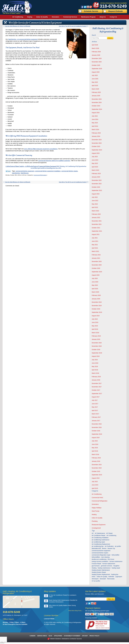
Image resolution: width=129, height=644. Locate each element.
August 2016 (96, 438)
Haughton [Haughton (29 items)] (116, 566)
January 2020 (96, 299)
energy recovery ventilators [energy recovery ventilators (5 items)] (100, 561)
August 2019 (96, 316)
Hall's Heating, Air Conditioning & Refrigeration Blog (108, 30)
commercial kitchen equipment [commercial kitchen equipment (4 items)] (101, 551)
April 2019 (95, 329)
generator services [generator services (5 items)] (106, 566)
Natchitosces (25, 173)
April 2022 (95, 207)
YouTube (88, 7)
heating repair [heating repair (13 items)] (116, 568)
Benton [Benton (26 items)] (104, 548)
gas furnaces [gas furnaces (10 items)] (96, 566)
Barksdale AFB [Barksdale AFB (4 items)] (96, 548)
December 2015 (97, 465)
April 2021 (95, 248)
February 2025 (96, 92)
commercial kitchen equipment (25, 171)
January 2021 (96, 258)
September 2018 (97, 353)
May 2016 (95, 448)
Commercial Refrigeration (40, 175)
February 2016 (96, 458)
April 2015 (95, 488)
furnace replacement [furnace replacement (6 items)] (109, 564)
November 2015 (97, 468)
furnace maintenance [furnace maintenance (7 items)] (116, 561)
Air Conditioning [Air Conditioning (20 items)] (111, 535)
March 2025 (95, 89)
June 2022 (95, 201)
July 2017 (95, 400)
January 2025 (96, 96)
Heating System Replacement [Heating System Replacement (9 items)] (101, 574)
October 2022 (96, 187)
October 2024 (96, 106)
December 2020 (97, 261)
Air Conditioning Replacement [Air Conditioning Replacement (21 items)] (101, 544)
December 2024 (97, 99)
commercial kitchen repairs (70, 171)
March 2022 (95, 211)
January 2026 (96, 55)
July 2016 (95, 441)
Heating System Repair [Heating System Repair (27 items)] (99, 572)
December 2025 (97, 58)
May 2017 (95, 407)
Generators (95, 504)
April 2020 (95, 289)
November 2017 (97, 387)
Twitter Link (8, 171)
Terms (5, 642)
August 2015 (96, 478)
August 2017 (96, 397)
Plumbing (95, 521)
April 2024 (95, 126)
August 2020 (96, 275)
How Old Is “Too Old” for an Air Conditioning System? (73, 26)
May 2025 (95, 82)
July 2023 (95, 157)
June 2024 (95, 119)
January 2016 (96, 461)
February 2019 (96, 336)
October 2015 (96, 471)
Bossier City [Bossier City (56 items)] (111, 548)
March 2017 (95, 414)
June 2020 (95, 282)
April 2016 (95, 451)
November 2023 (97, 143)
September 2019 (97, 312)
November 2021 (97, 224)
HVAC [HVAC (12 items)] (94, 577)
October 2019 (96, 309)
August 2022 (96, 194)
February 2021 (96, 255)
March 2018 (95, 373)
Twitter (85, 7)
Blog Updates (50, 591)
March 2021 (95, 251)
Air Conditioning (97, 494)
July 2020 (95, 278)
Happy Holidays (97, 508)
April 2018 (95, 370)
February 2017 (96, 417)
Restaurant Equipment (99, 525)
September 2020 (97, 272)
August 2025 (96, 72)
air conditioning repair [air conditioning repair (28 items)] (98, 542)
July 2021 (95, 238)
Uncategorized (96, 528)
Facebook (82, 7)
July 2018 (95, 360)
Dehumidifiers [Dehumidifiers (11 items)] (96, 557)
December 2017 (97, 383)
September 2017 (97, 394)
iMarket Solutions (56, 639)
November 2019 (97, 306)
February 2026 (96, 52)
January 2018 (96, 380)
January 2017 (96, 421)
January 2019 (96, 339)
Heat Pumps (96, 511)
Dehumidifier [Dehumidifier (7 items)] (116, 555)
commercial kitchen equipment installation (48, 171)
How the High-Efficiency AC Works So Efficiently (18, 26)
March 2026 (95, 48)
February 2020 (96, 295)
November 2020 (97, 265)
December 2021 (97, 221)
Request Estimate (115, 11)
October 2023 (96, 146)
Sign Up (111, 599)
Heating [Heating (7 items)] (94, 568)
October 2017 (96, 390)
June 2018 (95, 363)
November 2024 (97, 102)
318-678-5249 (113, 6)
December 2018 (97, 343)
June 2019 (95, 322)
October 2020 (96, 268)
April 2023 (95, 167)
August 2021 (96, 234)
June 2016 (95, 444)
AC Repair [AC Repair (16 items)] (109, 533)
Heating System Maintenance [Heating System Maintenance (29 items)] (101, 570)
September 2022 (97, 190)
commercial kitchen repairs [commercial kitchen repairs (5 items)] (100, 553)
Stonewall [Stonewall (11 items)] (103, 579)
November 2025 (97, 62)
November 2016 (97, 427)
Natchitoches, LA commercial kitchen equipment (23, 39)
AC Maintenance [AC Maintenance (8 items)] (100, 533)
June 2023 (95, 160)
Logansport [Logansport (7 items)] (119, 577)
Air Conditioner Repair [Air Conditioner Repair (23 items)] (99, 535)
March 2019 (95, 333)
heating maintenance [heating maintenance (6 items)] (104, 568)
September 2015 (97, 475)
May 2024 (95, 123)
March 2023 (95, 170)
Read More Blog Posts (75, 611)
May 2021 (95, 245)
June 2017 (95, 404)
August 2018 (96, 356)
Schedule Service (91, 11)
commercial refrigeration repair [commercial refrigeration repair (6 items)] (101, 555)
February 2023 (96, 173)
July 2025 (95, 75)
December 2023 (97, 140)
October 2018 (96, 350)
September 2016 (97, 434)
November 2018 (97, 346)
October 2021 (96, 228)
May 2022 (95, 204)
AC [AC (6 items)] (93, 533)
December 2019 (97, 302)
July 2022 (95, 197)
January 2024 (96, 136)
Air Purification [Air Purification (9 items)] (109, 546)
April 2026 (95, 45)
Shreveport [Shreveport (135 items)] (95, 579)
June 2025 (95, 79)
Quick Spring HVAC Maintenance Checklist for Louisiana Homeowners (63, 601)
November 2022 (97, 184)
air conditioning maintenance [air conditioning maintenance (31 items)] (101, 540)
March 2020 (95, 292)
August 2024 (96, 113)
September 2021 (97, 231)
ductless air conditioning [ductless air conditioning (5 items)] (99, 559)
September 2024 (97, 109)
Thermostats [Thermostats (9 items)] (111, 579)
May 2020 (95, 285)
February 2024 (96, 133)
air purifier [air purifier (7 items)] (118, 546)
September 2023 (97, 150)
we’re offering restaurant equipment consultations (41, 149)
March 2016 (95, 454)
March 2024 (95, 130)
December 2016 (97, 424)
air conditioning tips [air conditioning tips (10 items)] (98, 546)
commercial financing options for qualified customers (54, 161)
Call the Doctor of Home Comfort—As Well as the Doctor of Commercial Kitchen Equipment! (31, 166)
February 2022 (96, 214)
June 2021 (95, 241)
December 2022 (97, 180)
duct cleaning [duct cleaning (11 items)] (105, 557)
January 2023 (96, 177)
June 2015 (95, 485)
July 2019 (95, 319)
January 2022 (96, 217)
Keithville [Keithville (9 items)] (111, 577)
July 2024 (95, 116)
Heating (94, 514)
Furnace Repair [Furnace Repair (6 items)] (97, 564)
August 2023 (96, 153)
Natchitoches (16, 173)
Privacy (2, 642)
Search (110, 38)
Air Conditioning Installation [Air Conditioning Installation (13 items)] (100, 538)
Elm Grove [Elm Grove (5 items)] (111, 559)
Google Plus (91, 7)
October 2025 (96, 65)
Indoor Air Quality (97, 518)
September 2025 (97, 69)
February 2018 (96, 377)
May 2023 (95, 163)
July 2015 (95, 482)
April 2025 (95, 86)
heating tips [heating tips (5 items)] (115, 574)
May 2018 (95, 366)
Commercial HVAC (97, 498)
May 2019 (95, 326)
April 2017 (95, 410)
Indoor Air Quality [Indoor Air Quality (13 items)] (102, 577)
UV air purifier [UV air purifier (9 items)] (96, 581)
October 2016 (96, 431)
